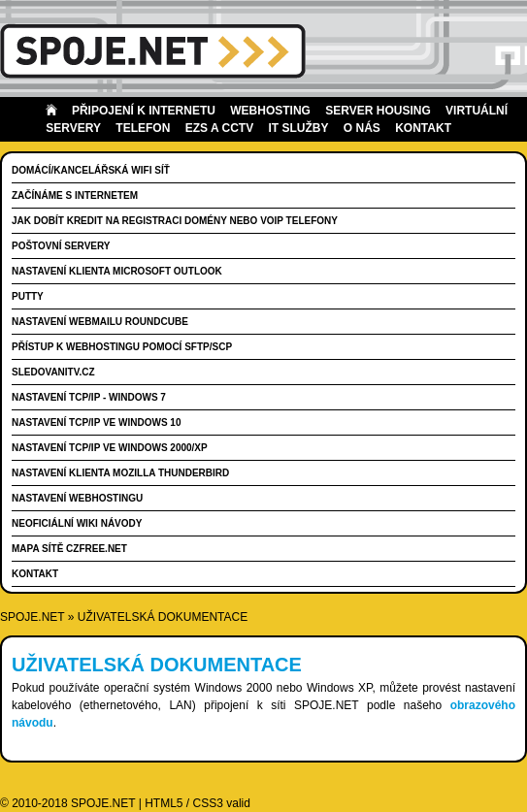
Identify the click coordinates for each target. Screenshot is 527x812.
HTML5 (164, 803)
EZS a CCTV (219, 128)
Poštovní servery (61, 246)
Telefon (143, 128)
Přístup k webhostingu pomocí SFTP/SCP (122, 347)
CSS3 (208, 803)
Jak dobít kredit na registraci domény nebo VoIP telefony (175, 221)
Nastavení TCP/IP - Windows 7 (89, 397)
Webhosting (270, 111)
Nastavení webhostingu (77, 498)
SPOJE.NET (32, 617)
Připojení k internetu (144, 111)
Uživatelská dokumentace (163, 617)
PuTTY (28, 296)
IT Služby (299, 128)
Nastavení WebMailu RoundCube (100, 322)
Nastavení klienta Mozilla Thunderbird (120, 473)
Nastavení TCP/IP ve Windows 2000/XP (110, 448)
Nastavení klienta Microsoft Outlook (117, 271)
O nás (362, 128)
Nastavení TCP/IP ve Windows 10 (96, 422)
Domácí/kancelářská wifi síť (91, 170)
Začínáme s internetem (75, 195)
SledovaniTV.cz (53, 372)
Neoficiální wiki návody (77, 523)
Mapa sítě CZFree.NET (69, 549)
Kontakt (423, 128)
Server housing (378, 111)
